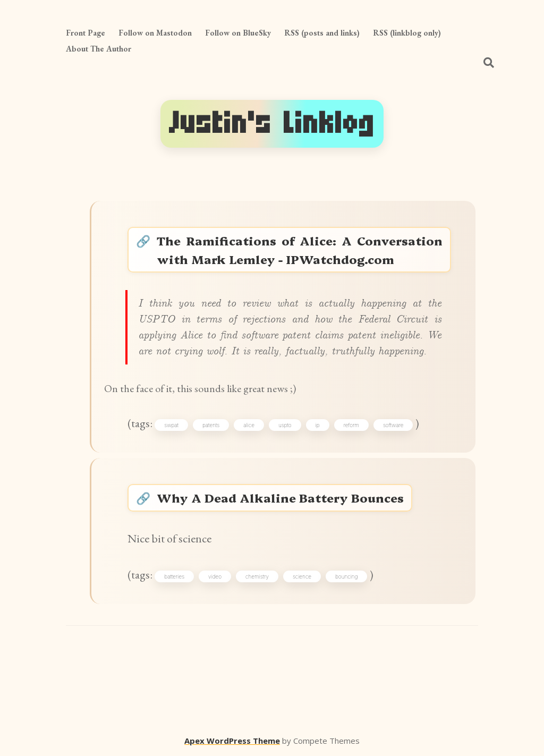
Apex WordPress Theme (232, 741)
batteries (174, 576)
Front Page (86, 33)
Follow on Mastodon (155, 33)
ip (318, 425)
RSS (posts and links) (322, 33)
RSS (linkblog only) (407, 33)
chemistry (257, 576)
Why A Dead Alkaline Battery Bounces (280, 498)
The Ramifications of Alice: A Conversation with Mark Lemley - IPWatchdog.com (299, 250)
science (302, 576)
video (215, 576)
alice (249, 425)
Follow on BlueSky (238, 33)
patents (211, 425)
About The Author (99, 49)
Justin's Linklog (272, 124)
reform (351, 425)
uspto (285, 425)
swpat (171, 425)
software (393, 425)
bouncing (346, 576)
